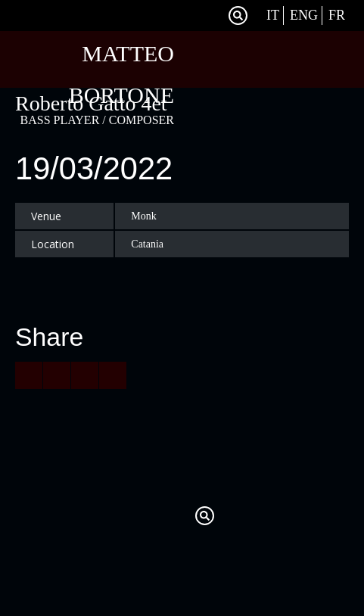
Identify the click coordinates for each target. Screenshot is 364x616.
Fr (337, 15)
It (273, 15)
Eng (304, 15)
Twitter (190, 16)
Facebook (209, 16)
